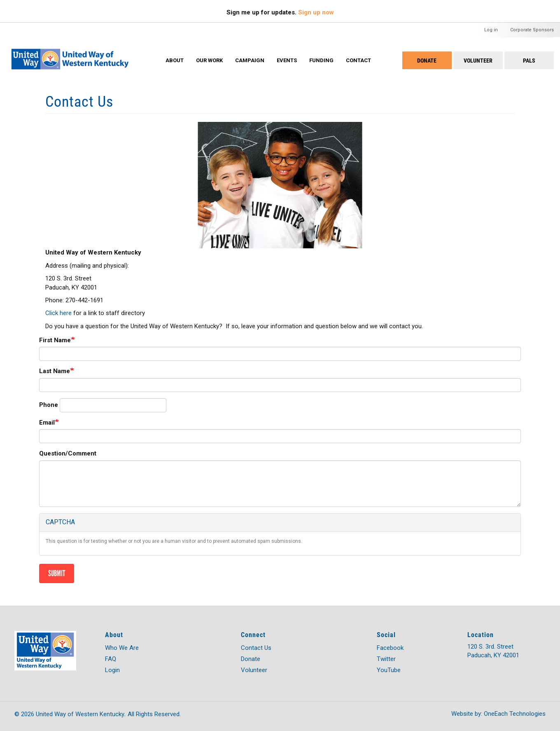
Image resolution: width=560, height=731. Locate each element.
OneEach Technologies (515, 714)
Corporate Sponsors (532, 30)
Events (287, 60)
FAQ (111, 659)
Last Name (55, 371)
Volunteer (478, 60)
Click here (58, 313)
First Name (55, 340)
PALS (529, 60)
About (175, 60)
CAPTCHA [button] (60, 522)
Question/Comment (68, 453)
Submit (57, 573)
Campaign (250, 60)
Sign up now (316, 12)
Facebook (390, 648)
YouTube (389, 670)
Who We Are (122, 648)
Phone (49, 405)
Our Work (209, 60)
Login (112, 670)
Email (47, 423)
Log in (491, 30)
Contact (358, 60)
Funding (321, 60)
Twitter (386, 659)
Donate (427, 60)
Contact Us (256, 648)
